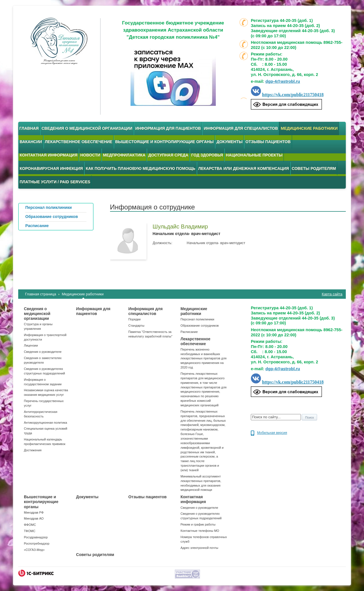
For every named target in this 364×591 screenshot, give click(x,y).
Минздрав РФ (34, 512)
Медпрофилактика (124, 155)
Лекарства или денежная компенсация (244, 168)
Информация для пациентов (168, 128)
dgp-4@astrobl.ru (283, 81)
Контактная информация (48, 155)
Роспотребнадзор (37, 543)
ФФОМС (30, 525)
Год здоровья (207, 155)
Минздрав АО (34, 518)
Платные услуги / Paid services (55, 182)
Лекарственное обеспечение (79, 142)
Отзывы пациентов (268, 142)
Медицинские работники (309, 128)
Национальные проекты (254, 155)
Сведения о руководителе (43, 352)
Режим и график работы (198, 524)
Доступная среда (168, 155)
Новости (90, 155)
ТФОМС (30, 531)
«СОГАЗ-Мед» (34, 550)
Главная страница (41, 294)
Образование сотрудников (200, 326)
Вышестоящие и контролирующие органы (164, 142)
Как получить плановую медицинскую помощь (140, 168)
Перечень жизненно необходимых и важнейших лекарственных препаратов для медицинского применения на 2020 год (204, 358)
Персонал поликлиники (197, 319)
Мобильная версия (272, 433)
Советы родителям (314, 168)
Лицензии (31, 345)
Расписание (189, 332)
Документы (229, 142)
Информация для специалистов (241, 128)
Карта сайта (332, 294)
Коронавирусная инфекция (51, 168)
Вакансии (31, 142)
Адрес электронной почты (199, 548)
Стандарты (136, 326)
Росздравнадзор (36, 537)
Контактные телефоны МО (200, 531)
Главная (29, 128)
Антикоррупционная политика (45, 423)
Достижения (33, 450)
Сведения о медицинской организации (87, 128)
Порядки (134, 319)
